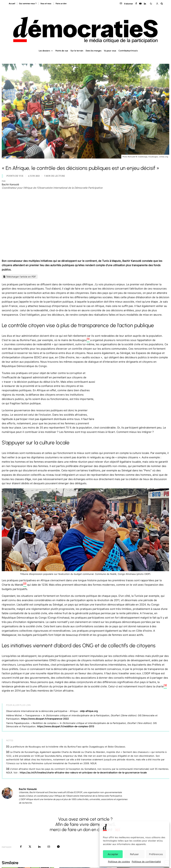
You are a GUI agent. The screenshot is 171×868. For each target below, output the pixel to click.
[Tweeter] (30, 847)
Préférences (156, 854)
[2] (8, 752)
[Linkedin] (145, 4)
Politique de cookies (119, 862)
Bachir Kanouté (10, 184)
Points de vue (62, 51)
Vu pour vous (110, 51)
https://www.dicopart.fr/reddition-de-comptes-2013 (66, 726)
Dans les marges (94, 51)
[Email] (49, 847)
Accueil (12, 4)
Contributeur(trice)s (128, 51)
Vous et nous (46, 4)
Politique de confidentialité (146, 862)
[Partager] (21, 847)
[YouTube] (140, 4)
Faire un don (61, 4)
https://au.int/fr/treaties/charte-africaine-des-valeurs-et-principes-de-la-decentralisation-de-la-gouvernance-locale (83, 773)
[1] (8, 747)
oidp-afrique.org (89, 711)
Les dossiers (44, 51)
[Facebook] (136, 4)
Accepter (113, 854)
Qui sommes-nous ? (28, 4)
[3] (8, 769)
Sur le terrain (77, 51)
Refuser (134, 854)
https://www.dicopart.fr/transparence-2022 (45, 719)
